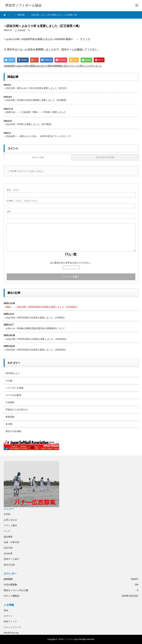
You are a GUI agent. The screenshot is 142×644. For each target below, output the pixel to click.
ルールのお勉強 (13, 395)
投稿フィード (10, 622)
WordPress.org (11, 633)
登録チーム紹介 (11, 559)
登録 (6, 610)
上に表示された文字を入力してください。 (71, 263)
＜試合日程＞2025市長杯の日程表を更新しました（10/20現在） (36, 350)
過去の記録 (9, 565)
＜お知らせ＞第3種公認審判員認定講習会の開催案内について (34, 328)
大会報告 (10, 402)
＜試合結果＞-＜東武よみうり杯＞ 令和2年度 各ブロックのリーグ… (38, 136)
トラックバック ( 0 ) (105, 157)
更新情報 (21, 30)
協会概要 (8, 537)
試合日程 (8, 548)
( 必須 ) (13, 190)
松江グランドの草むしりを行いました (83, 66)
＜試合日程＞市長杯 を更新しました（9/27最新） (28, 124)
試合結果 (8, 553)
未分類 (9, 424)
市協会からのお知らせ (17, 409)
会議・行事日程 (11, 542)
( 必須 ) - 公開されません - (23, 201)
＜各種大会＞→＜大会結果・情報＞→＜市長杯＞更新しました (35, 112)
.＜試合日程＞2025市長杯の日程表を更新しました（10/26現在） (36, 339)
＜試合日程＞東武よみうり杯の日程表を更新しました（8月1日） (36, 88)
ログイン (8, 616)
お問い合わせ (10, 520)
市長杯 (7, 514)
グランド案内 (10, 525)
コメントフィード (13, 627)
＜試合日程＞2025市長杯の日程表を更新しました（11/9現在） (35, 318)
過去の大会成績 (13, 431)
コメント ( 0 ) (38, 157)
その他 (9, 381)
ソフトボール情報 (14, 388)
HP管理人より (13, 373)
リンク (7, 531)
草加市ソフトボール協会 (68, 639)
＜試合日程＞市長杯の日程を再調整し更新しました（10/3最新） (36, 100)
